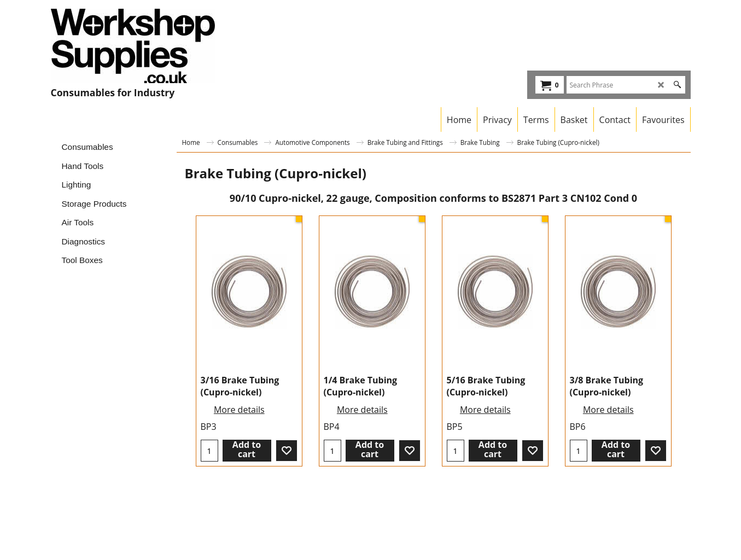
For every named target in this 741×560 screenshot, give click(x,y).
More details (239, 410)
